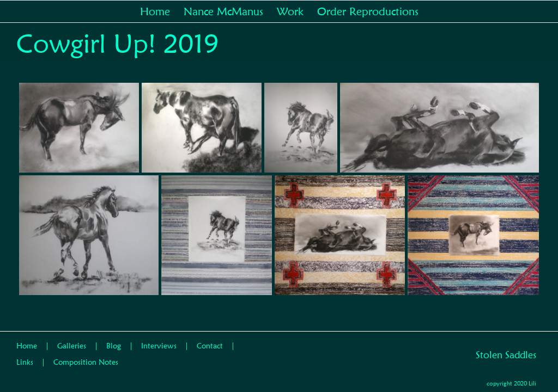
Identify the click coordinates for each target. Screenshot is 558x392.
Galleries (72, 346)
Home (27, 346)
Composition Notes (86, 362)
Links (25, 362)
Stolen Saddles (506, 355)
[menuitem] (162, 11)
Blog (114, 346)
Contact (210, 346)
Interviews (159, 346)
